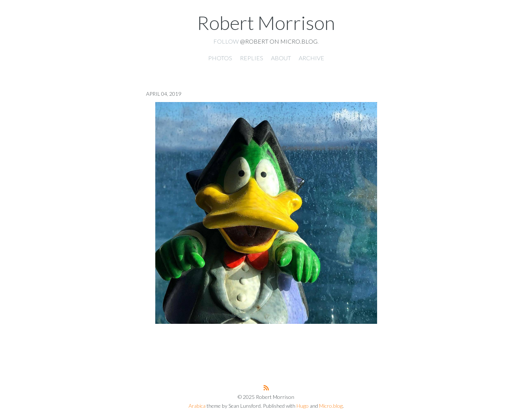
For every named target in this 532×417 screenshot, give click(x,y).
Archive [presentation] (311, 58)
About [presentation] (281, 58)
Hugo (303, 406)
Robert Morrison (266, 23)
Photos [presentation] (220, 58)
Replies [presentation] (252, 58)
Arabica (197, 406)
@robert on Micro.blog (279, 41)
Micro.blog (331, 406)
